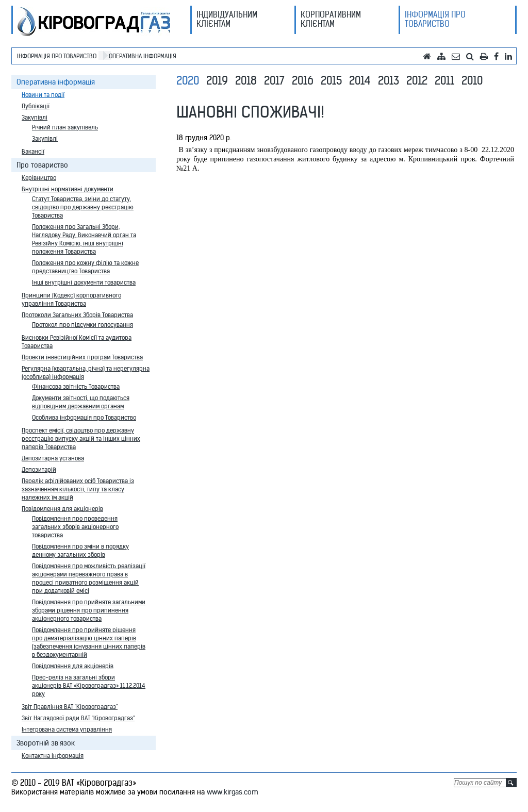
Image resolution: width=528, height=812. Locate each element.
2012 (417, 80)
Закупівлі (35, 117)
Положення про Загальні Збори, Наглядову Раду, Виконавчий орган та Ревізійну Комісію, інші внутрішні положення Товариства (84, 239)
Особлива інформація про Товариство (84, 417)
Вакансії (33, 151)
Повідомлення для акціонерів (62, 509)
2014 (360, 80)
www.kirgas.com (233, 792)
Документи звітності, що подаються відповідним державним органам (81, 402)
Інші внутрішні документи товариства (84, 282)
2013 (389, 80)
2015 (331, 80)
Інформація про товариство (435, 19)
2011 (444, 80)
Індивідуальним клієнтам (227, 19)
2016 (303, 80)
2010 (472, 80)
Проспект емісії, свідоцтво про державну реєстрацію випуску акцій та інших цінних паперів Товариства (81, 438)
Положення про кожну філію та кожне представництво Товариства (85, 267)
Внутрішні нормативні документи (68, 189)
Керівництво (39, 178)
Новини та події (43, 95)
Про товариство (42, 165)
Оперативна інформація (143, 56)
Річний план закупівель (65, 127)
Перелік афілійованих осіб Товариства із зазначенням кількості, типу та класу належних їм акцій (78, 489)
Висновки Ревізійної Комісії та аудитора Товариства (77, 342)
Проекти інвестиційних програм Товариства (82, 357)
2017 (274, 80)
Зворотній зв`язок (46, 743)
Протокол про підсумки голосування (82, 325)
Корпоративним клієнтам (331, 19)
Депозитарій (39, 469)
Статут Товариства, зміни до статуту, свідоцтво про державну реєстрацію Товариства (83, 207)
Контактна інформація (53, 756)
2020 (188, 80)
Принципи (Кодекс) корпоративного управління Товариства (71, 299)
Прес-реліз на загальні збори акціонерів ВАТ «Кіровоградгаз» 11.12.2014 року (89, 685)
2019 (217, 80)
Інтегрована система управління (67, 729)
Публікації (36, 106)
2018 (246, 80)
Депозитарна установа (53, 458)
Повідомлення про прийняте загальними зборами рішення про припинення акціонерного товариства (89, 610)
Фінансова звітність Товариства (76, 386)
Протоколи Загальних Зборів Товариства (77, 315)
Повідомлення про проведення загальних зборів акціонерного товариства (75, 527)
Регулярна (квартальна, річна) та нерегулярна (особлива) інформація (86, 372)
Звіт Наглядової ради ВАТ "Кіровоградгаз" (78, 718)
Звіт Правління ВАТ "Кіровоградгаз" (70, 707)
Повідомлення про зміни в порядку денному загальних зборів (80, 550)
